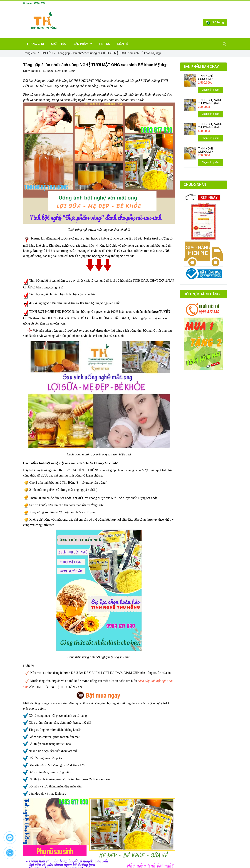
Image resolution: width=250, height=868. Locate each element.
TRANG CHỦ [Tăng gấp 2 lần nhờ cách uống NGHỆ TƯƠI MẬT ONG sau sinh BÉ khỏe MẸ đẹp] (35, 44)
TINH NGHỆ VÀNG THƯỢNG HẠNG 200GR (210, 102)
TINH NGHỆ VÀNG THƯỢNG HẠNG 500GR (210, 126)
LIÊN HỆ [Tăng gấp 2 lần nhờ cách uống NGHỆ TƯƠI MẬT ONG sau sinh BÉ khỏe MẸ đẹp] (123, 44)
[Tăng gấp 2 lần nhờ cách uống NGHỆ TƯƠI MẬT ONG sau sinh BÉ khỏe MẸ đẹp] (99, 694)
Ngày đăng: (31, 71)
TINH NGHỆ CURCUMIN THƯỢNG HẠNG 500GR (209, 150)
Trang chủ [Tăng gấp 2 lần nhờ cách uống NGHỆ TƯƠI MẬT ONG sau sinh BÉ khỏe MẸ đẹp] (31, 53)
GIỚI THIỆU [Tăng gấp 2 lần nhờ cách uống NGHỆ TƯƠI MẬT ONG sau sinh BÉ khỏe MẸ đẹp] (59, 44)
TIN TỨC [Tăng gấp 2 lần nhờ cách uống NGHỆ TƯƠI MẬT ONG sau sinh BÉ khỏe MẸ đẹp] (48, 53)
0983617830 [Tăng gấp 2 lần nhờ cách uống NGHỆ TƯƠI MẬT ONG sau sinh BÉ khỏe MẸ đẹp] (40, 3)
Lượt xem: (62, 71)
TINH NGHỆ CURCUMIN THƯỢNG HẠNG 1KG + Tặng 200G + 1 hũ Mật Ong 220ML (210, 78)
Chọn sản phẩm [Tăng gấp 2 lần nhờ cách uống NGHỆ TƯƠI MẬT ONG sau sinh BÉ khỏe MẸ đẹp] (210, 90)
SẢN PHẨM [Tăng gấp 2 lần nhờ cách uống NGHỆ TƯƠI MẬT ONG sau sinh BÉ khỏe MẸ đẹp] (83, 44)
